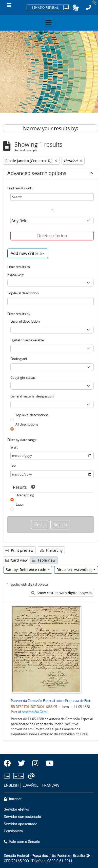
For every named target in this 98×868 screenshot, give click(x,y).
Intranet (13, 799)
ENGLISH (11, 785)
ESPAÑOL (30, 785)
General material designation (32, 396)
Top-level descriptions (32, 415)
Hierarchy (51, 550)
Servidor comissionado (22, 817)
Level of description (25, 321)
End (13, 466)
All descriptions (27, 424)
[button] (76, 8)
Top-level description (23, 293)
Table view (44, 560)
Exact (19, 504)
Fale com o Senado (22, 842)
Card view (16, 560)
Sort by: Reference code (26, 570)
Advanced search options (37, 174)
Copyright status (23, 377)
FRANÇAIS (51, 785)
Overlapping (25, 495)
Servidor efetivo (16, 809)
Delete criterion (52, 236)
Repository (16, 274)
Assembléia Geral (35, 712)
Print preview (19, 550)
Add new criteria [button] (26, 253)
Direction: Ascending (75, 570)
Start (14, 447)
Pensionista (13, 831)
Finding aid (19, 359)
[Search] (52, 197)
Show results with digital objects (61, 593)
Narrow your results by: (51, 128)
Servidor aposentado (21, 824)
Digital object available (27, 340)
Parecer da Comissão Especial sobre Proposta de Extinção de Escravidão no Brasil (52, 701)
